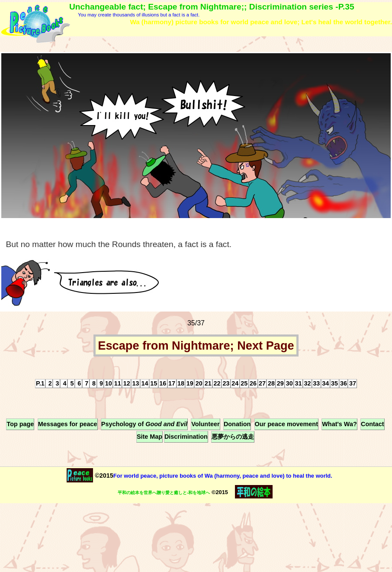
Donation (237, 424)
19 (190, 383)
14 (145, 383)
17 (172, 383)
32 (307, 383)
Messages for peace (68, 424)
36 (344, 383)
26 (253, 383)
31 (299, 383)
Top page (20, 424)
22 (217, 383)
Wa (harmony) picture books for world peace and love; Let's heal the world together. (261, 22)
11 (118, 383)
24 (235, 383)
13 (136, 383)
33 (316, 383)
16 (163, 383)
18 (181, 383)
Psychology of (144, 424)
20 (199, 383)
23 (226, 383)
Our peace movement (286, 424)
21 (208, 383)
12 (127, 383)
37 (353, 383)
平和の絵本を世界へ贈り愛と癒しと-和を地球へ (164, 493)
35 (334, 383)
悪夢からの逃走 (233, 437)
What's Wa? (339, 424)
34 (325, 383)
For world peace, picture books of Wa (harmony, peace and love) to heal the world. (223, 476)
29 (280, 383)
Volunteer (205, 424)
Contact (373, 424)
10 (109, 383)
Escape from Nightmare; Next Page (196, 345)
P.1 (40, 383)
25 (244, 383)
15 (154, 383)
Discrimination (186, 437)
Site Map (149, 437)
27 (262, 383)
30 (289, 383)
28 (271, 383)
